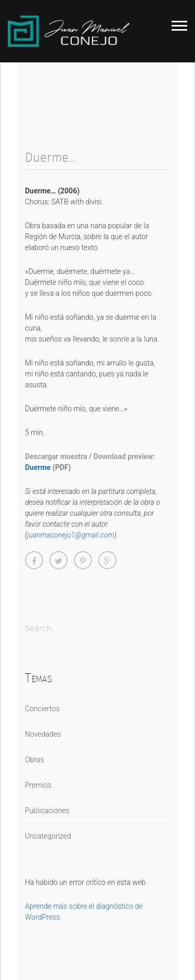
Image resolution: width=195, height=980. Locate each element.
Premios (38, 785)
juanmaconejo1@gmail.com (70, 535)
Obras (34, 760)
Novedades (43, 734)
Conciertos (42, 709)
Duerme (38, 467)
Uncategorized (48, 836)
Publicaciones (47, 811)
